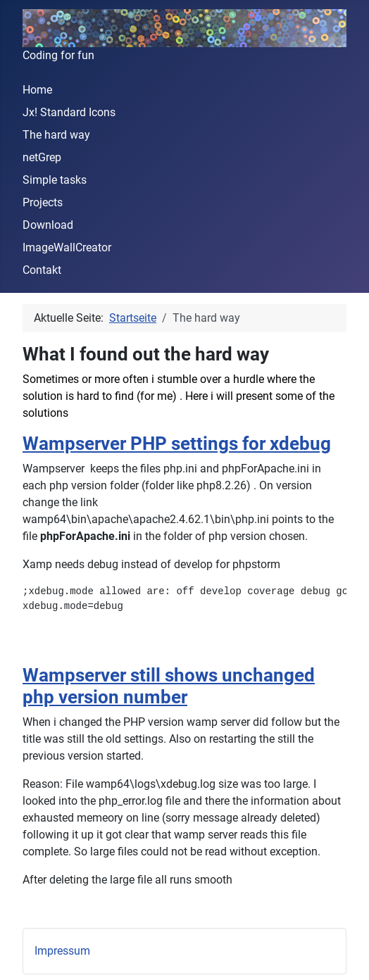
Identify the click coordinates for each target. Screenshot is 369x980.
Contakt (42, 270)
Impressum (62, 951)
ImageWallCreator (67, 247)
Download (48, 225)
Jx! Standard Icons (69, 112)
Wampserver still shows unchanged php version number (169, 686)
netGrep (42, 157)
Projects (43, 202)
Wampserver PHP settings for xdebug (177, 444)
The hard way (56, 135)
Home (37, 90)
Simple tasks (55, 180)
